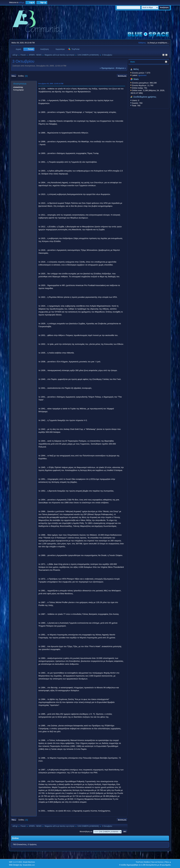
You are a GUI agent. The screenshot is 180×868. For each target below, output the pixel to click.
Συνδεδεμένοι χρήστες (145, 97)
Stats (133, 62)
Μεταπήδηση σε (86, 832)
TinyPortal (139, 862)
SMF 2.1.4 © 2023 (15, 862)
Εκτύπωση (122, 76)
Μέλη (136, 69)
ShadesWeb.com (29, 865)
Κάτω (14, 76)
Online (15, 838)
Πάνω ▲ (168, 862)
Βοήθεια (147, 862)
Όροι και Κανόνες (157, 862)
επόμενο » (121, 68)
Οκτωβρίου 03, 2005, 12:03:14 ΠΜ (51, 84)
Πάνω (14, 820)
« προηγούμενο (107, 68)
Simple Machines (29, 862)
